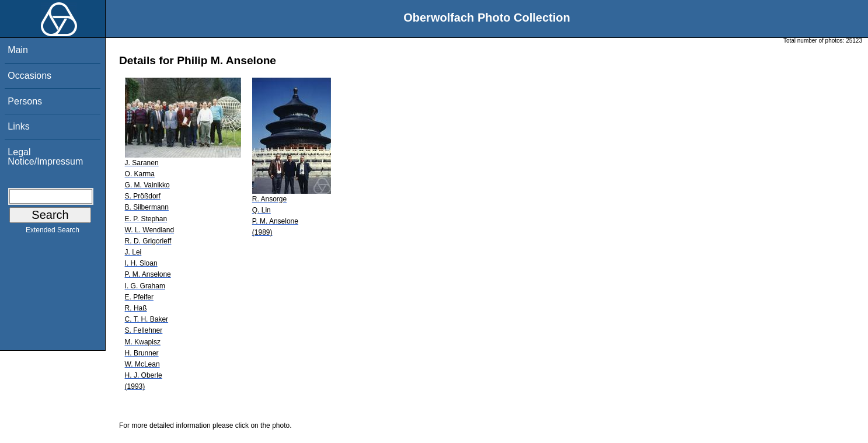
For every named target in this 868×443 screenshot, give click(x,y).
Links (18, 126)
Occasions (29, 76)
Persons (25, 101)
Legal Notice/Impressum (45, 157)
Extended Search (53, 232)
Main (18, 50)
